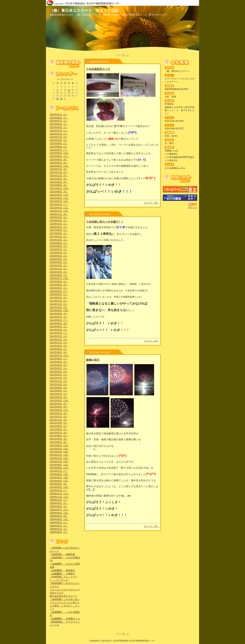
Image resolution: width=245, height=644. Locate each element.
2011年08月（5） (59, 429)
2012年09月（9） (59, 388)
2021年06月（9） (59, 192)
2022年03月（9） (59, 163)
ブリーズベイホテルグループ (65, 590)
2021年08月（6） (59, 185)
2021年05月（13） (59, 195)
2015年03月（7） (59, 291)
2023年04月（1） (59, 127)
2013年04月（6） (59, 365)
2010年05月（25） (59, 478)
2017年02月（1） (59, 233)
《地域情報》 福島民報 (62, 554)
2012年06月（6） (59, 397)
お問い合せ (180, 179)
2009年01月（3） (59, 529)
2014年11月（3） (59, 304)
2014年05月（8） (59, 323)
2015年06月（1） (59, 282)
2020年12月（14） (59, 211)
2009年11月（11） (59, 497)
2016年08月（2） (59, 246)
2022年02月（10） (59, 166)
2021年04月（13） (59, 198)
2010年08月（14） (59, 468)
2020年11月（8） (59, 214)
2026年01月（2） (59, 115)
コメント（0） (151, 203)
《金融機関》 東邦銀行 (62, 570)
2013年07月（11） (59, 356)
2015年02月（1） (59, 294)
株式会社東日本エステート (64, 596)
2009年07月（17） (59, 510)
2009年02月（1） (59, 526)
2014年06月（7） (59, 320)
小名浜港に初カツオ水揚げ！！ (105, 222)
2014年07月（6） (59, 317)
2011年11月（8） (59, 420)
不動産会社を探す (180, 198)
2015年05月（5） (59, 285)
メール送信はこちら (175, 168)
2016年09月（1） (59, 243)
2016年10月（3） (59, 240)
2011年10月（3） (59, 423)
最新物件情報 (65, 64)
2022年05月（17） (59, 156)
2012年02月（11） (59, 410)
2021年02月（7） (59, 204)
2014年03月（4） (59, 330)
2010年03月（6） (59, 484)
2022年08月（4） (59, 147)
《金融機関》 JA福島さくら (65, 619)
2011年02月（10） (59, 449)
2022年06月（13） (59, 153)
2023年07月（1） (59, 121)
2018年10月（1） (59, 224)
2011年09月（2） (59, 426)
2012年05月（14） (59, 401)
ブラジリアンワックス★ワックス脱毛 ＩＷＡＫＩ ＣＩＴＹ (65, 606)
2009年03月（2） (59, 523)
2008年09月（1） (59, 532)
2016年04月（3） (59, 256)
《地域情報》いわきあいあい (65, 599)
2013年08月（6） (59, 352)
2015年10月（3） (59, 272)
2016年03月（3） (59, 259)
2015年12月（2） (59, 265)
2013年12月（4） (59, 340)
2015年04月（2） (59, 288)
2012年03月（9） (59, 407)
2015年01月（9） (59, 298)
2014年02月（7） (59, 333)
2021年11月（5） (59, 176)
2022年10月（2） (59, 140)
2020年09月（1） (59, 221)
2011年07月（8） (59, 433)
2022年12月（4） (59, 134)
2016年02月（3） (59, 262)
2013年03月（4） (59, 368)
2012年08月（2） (59, 391)
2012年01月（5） (59, 413)
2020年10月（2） (59, 217)
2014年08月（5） (59, 314)
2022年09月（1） (59, 143)
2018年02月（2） (59, 227)
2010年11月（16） (59, 458)
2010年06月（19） (59, 474)
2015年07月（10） (59, 278)
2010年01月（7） (59, 490)
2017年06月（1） (59, 230)
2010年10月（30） (59, 462)
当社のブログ (57, 593)
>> (72, 79)
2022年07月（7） (59, 150)
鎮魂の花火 (93, 360)
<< (58, 79)
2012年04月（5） (59, 404)
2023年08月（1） (59, 118)
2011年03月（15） (59, 445)
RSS (193, 204)
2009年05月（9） (59, 516)
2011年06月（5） (59, 436)
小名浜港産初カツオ (98, 69)
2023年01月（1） (59, 131)
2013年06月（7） (59, 359)
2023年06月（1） (59, 124)
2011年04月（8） (59, 442)
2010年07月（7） (59, 471)
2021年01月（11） (59, 208)
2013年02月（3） (59, 372)
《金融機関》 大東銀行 (62, 574)
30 (61, 99)
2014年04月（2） (59, 326)
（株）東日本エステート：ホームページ (180, 189)
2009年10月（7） (59, 500)
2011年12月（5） (59, 417)
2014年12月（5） (59, 301)
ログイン (193, 207)
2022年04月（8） (59, 160)
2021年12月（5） (59, 172)
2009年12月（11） (59, 494)
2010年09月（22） (59, 465)
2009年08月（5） (59, 506)
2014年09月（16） (59, 310)
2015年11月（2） (59, 269)
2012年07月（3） (59, 394)
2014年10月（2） (59, 307)
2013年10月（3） (59, 346)
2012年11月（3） (59, 381)
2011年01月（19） (59, 452)
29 (57, 99)
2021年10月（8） (59, 179)
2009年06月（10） (59, 513)
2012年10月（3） (59, 384)
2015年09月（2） (59, 275)
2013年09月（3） (59, 349)
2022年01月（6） (59, 169)
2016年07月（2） (59, 249)
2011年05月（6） (59, 439)
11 (69, 90)
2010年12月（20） (59, 455)
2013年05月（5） (59, 362)
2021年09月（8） (59, 182)
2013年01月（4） (59, 375)
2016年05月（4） (59, 253)
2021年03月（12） (59, 201)
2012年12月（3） (59, 378)
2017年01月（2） (59, 237)
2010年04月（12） (59, 481)
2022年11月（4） (59, 137)
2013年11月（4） (59, 343)
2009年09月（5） (59, 503)
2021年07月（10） (59, 188)
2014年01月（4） (59, 336)
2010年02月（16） (59, 487)
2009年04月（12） (59, 519)
